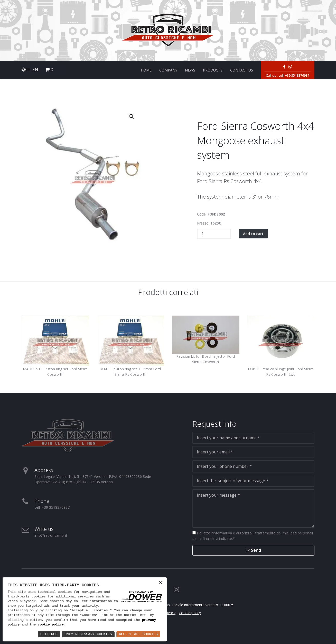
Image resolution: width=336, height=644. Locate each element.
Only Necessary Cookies (88, 634)
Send (253, 550)
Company (168, 70)
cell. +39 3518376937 (294, 75)
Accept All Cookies (138, 634)
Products (213, 70)
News (190, 70)
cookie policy (51, 625)
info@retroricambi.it (51, 535)
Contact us (242, 70)
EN (35, 70)
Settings (49, 634)
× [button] (161, 583)
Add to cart (253, 234)
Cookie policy (190, 613)
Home (146, 70)
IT (28, 70)
